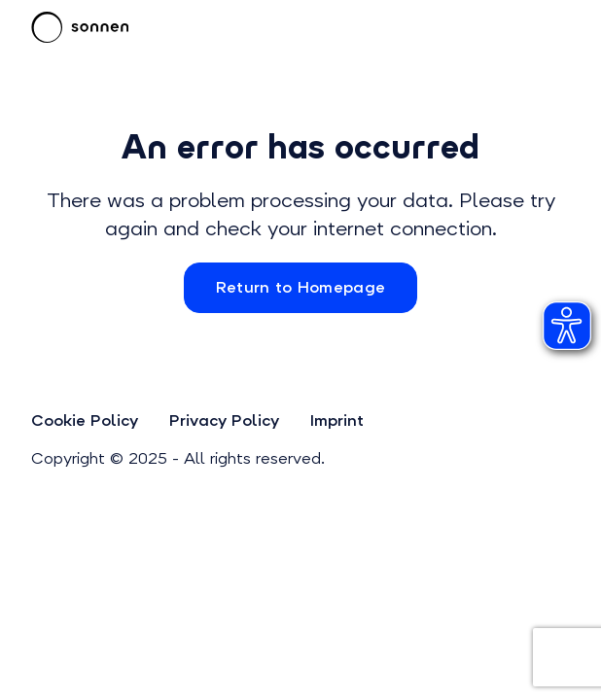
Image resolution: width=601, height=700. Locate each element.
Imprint (337, 420)
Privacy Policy (224, 420)
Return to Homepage (301, 287)
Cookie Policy (85, 420)
